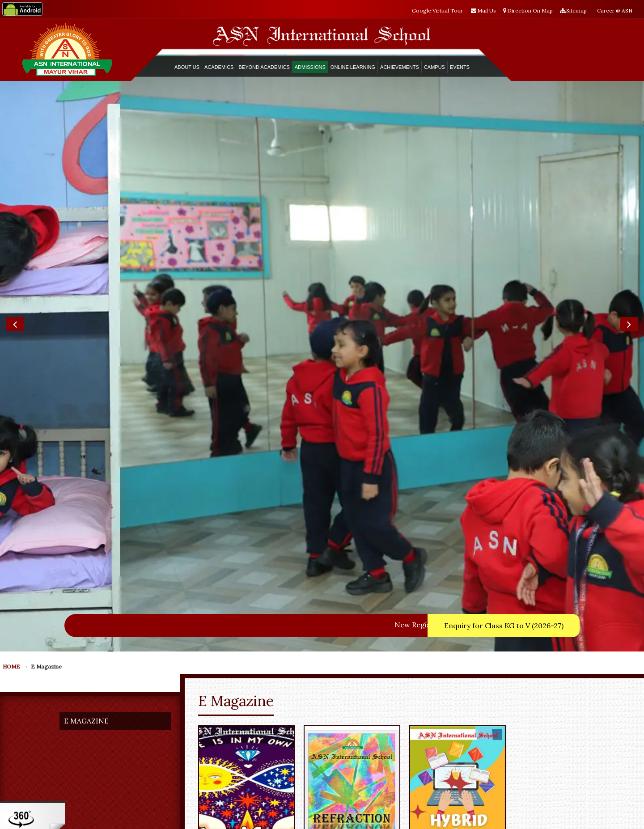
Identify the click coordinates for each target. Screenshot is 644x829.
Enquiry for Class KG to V (504, 357)
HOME (11, 398)
